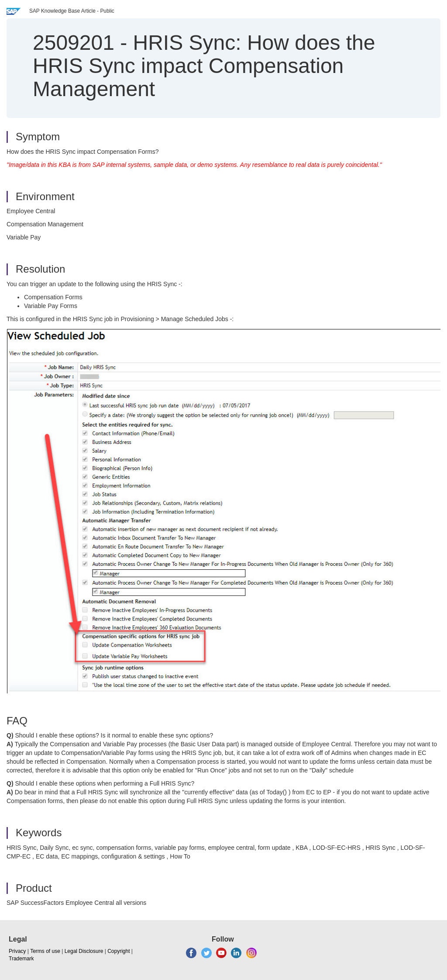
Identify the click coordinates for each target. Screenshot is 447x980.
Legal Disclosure (84, 951)
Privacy (17, 951)
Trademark (21, 959)
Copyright (119, 951)
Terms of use (45, 951)
